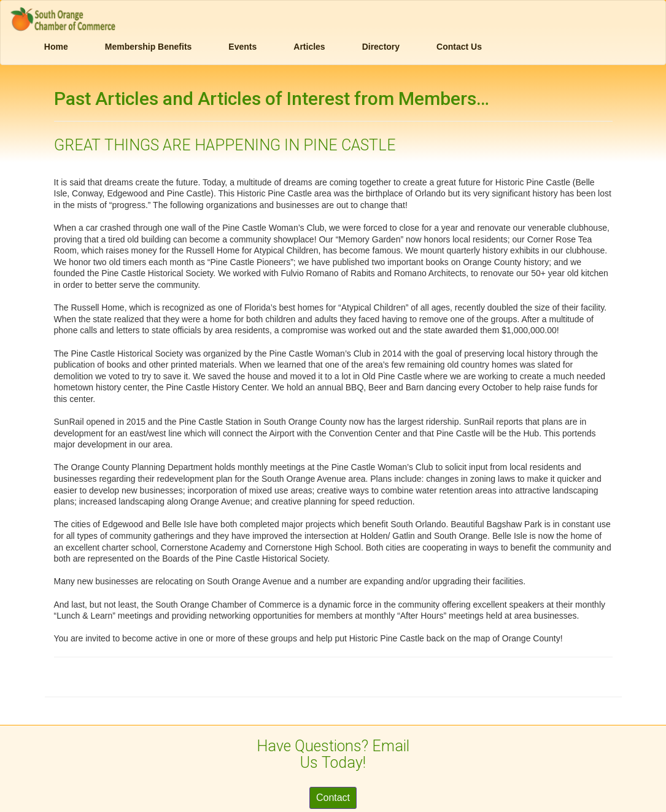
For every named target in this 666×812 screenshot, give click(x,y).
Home (56, 47)
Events (242, 47)
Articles (309, 47)
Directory (381, 47)
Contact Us (459, 47)
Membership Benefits (149, 47)
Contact (333, 798)
